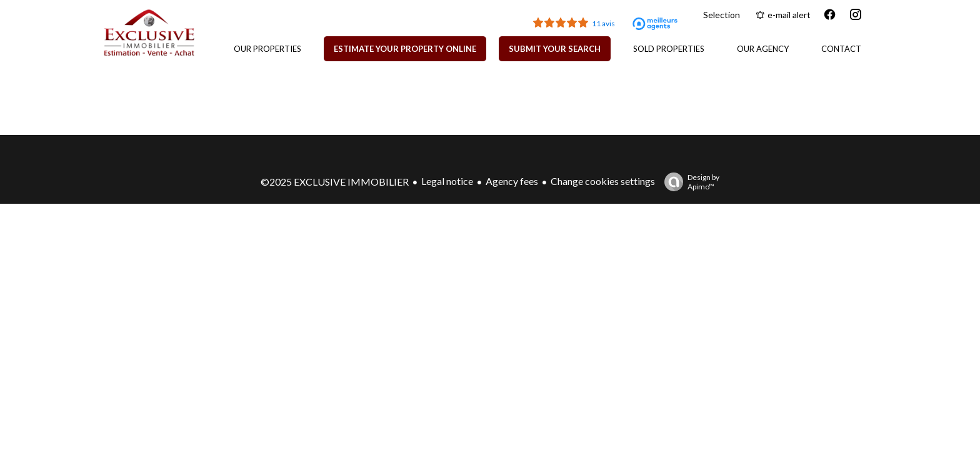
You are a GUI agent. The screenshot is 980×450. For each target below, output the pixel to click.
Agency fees (512, 181)
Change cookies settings (603, 181)
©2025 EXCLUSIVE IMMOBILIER (335, 182)
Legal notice (447, 181)
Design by (689, 182)
